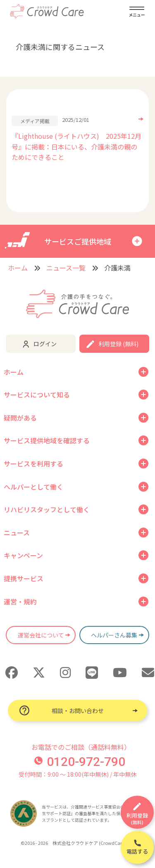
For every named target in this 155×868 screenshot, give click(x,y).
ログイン (45, 344)
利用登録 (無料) (118, 344)
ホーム (18, 268)
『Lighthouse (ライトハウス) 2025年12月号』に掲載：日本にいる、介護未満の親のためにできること (76, 146)
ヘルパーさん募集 (114, 635)
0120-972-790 (80, 762)
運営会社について (41, 635)
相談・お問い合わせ (78, 711)
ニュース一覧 (66, 268)
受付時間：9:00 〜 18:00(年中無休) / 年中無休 (77, 774)
